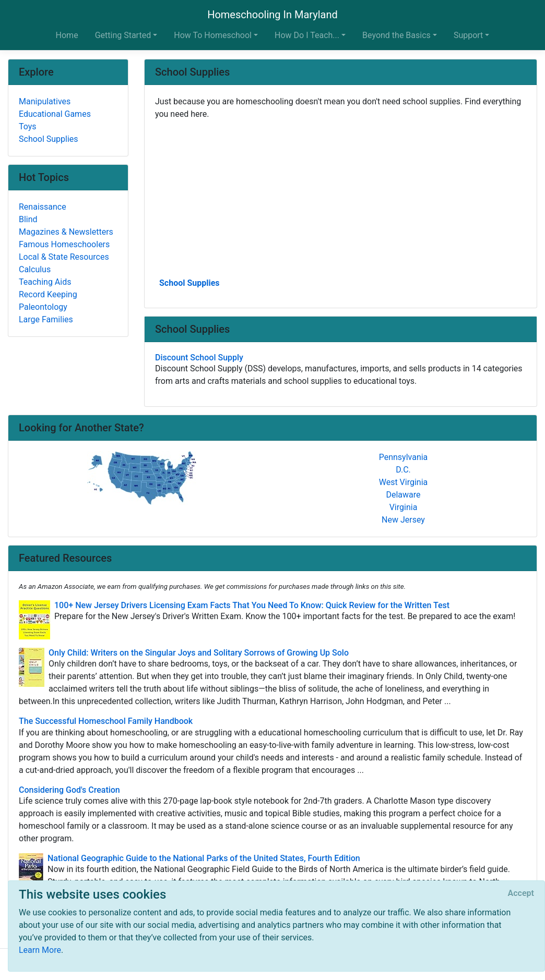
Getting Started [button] (123, 35)
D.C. (403, 470)
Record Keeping (48, 294)
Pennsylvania (404, 457)
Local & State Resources (64, 257)
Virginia (404, 507)
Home (67, 35)
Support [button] (468, 35)
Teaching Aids (45, 282)
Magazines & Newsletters (66, 232)
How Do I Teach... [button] (307, 35)
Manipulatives (45, 101)
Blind (28, 219)
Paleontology (43, 307)
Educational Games (55, 114)
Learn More (40, 950)
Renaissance (43, 207)
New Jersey (403, 520)
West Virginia (404, 482)
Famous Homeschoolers (64, 244)
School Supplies (189, 283)
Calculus (35, 269)
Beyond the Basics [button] (396, 35)
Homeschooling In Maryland (272, 15)
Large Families (46, 319)
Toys (28, 126)
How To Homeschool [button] (213, 35)
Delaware (403, 495)
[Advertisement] (341, 198)
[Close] (521, 893)
